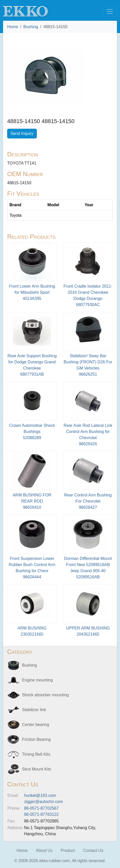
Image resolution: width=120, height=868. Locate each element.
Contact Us (93, 850)
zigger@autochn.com (43, 802)
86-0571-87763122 (41, 814)
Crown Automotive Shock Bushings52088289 (32, 432)
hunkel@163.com (40, 795)
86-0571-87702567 (41, 808)
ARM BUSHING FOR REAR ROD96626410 (32, 501)
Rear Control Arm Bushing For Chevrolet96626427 (88, 501)
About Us (44, 850)
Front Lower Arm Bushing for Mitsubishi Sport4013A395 (32, 292)
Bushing (31, 27)
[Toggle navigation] (110, 12)
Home (13, 27)
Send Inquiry (22, 133)
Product (68, 850)
